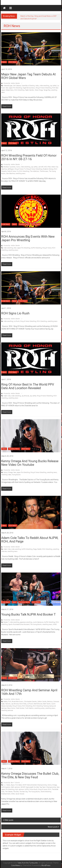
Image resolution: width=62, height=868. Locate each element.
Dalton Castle (42, 702)
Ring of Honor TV (20, 169)
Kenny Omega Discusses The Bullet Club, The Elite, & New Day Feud (30, 775)
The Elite (16, 792)
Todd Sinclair (20, 708)
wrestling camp (39, 708)
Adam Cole (7, 396)
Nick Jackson (20, 789)
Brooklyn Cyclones (9, 167)
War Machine (10, 174)
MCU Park (47, 167)
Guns (18, 167)
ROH (49, 789)
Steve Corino (11, 708)
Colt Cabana (17, 86)
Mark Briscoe (38, 704)
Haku (37, 86)
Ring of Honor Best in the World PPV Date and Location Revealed (28, 386)
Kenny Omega (8, 472)
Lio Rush (17, 321)
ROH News (13, 62)
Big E (13, 785)
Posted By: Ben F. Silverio (12, 783)
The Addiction (34, 171)
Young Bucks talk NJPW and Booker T (28, 614)
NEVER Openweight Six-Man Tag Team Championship (38, 787)
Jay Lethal (53, 86)
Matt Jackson (15, 787)
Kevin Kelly (23, 704)
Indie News (6, 224)
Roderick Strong (48, 169)
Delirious (50, 702)
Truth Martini (29, 708)
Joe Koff (41, 167)
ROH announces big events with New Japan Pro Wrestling (28, 238)
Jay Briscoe (25, 396)
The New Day (23, 792)
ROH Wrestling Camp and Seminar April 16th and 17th (29, 692)
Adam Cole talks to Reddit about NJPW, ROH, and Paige (30, 540)
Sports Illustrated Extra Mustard (19, 624)
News (4, 62)
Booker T (6, 622)
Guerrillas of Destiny (28, 86)
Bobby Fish (7, 702)
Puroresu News (24, 224)
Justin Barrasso (38, 622)
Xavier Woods (20, 794)
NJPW (27, 789)
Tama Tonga (39, 90)
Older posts (9, 820)
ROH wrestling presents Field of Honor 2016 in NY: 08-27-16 (29, 157)
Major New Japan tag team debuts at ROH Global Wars (28, 76)
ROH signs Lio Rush (15, 313)
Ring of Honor (47, 248)
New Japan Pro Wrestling (14, 88)
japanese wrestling (26, 622)
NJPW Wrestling (36, 248)
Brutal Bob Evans (17, 702)
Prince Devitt (33, 789)
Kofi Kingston (6, 787)
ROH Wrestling (19, 90)
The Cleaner (9, 792)
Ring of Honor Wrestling (44, 88)
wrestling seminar (7, 710)
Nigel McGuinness (29, 88)
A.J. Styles (7, 785)
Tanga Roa (47, 90)
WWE (55, 624)
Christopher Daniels (30, 702)
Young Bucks (16, 475)
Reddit (39, 549)
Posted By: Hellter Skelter (12, 83)
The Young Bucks (36, 624)
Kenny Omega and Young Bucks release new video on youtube (30, 463)
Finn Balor (19, 785)
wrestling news (20, 174)
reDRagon (11, 169)
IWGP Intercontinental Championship (35, 785)
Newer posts (53, 827)
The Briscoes (44, 171)
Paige (35, 549)
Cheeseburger (8, 86)
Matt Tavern (47, 704)
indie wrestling (44, 86)
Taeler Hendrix (30, 90)
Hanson (8, 704)
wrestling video (6, 475)
